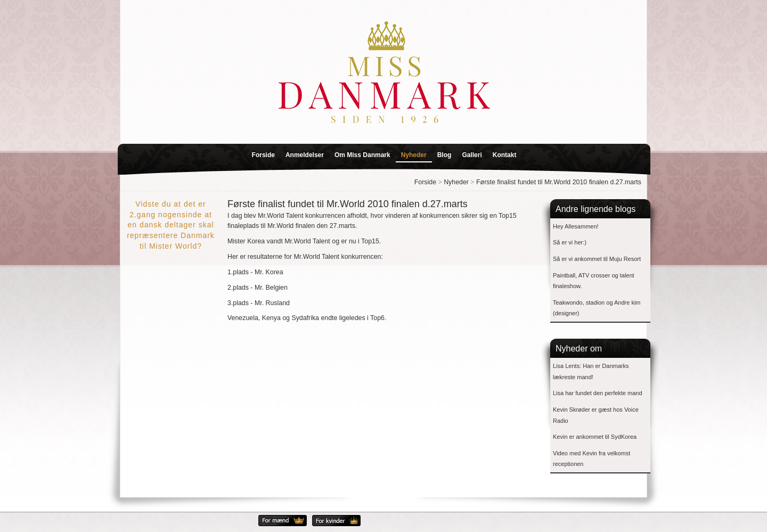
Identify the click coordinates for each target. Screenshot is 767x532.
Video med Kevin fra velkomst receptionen (591, 459)
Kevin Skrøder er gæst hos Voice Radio (596, 415)
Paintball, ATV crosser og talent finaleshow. (594, 281)
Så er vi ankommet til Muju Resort (597, 259)
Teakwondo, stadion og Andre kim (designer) (597, 308)
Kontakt (505, 155)
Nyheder (414, 155)
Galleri (472, 155)
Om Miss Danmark (362, 155)
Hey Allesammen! (576, 226)
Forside (263, 155)
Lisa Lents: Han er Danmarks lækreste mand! (591, 371)
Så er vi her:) (570, 242)
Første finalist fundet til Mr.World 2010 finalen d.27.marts (559, 182)
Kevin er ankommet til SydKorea (595, 437)
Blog (444, 155)
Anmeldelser (305, 155)
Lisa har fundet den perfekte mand (598, 393)
